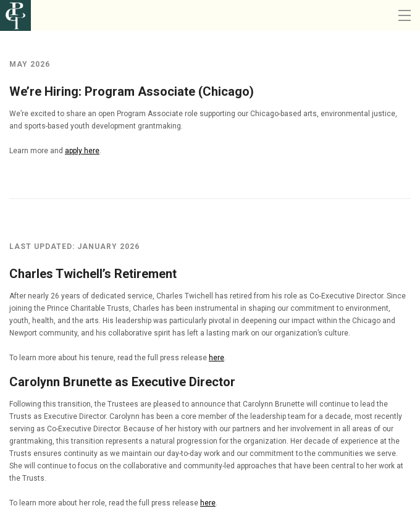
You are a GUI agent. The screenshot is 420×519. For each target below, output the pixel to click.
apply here (82, 151)
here (216, 358)
